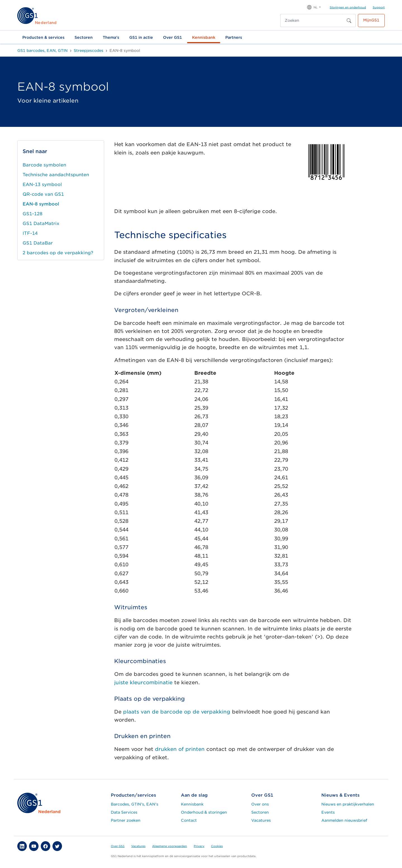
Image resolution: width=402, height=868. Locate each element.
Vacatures (261, 820)
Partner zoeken (126, 820)
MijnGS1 (371, 20)
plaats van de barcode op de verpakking (177, 712)
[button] (314, 7)
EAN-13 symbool (42, 184)
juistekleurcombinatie (143, 682)
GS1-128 (33, 214)
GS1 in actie (141, 37)
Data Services (124, 812)
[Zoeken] (312, 20)
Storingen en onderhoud (348, 7)
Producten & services (43, 37)
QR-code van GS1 (43, 194)
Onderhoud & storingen (204, 812)
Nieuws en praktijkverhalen (348, 804)
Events (328, 812)
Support (379, 7)
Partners (234, 37)
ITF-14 (30, 233)
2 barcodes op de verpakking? (58, 253)
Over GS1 (173, 37)
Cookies (217, 846)
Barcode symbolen (44, 165)
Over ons (260, 804)
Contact (189, 820)
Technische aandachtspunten (56, 175)
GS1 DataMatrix (41, 223)
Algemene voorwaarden (170, 846)
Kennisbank (204, 37)
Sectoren (84, 37)
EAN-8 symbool (41, 204)
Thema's (111, 37)
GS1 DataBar (38, 243)
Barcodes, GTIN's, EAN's (135, 804)
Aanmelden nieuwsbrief (344, 820)
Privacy (199, 846)
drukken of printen (180, 749)
